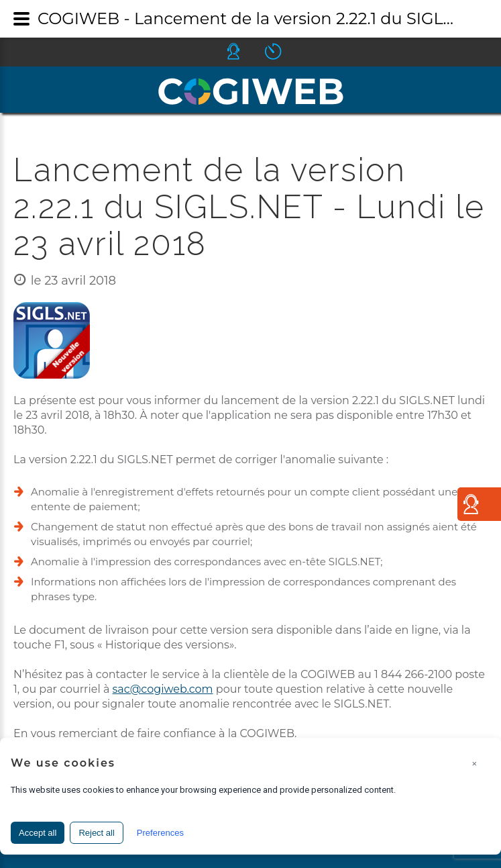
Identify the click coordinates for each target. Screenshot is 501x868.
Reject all (96, 833)
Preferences (160, 833)
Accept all (38, 833)
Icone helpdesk (245, 51)
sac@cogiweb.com (163, 689)
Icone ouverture (285, 51)
